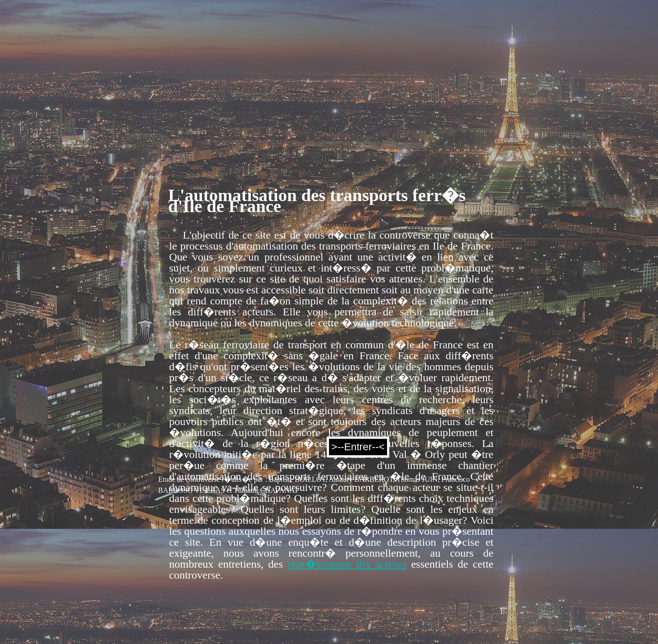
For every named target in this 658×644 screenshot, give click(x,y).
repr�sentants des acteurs (347, 564)
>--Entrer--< (358, 447)
